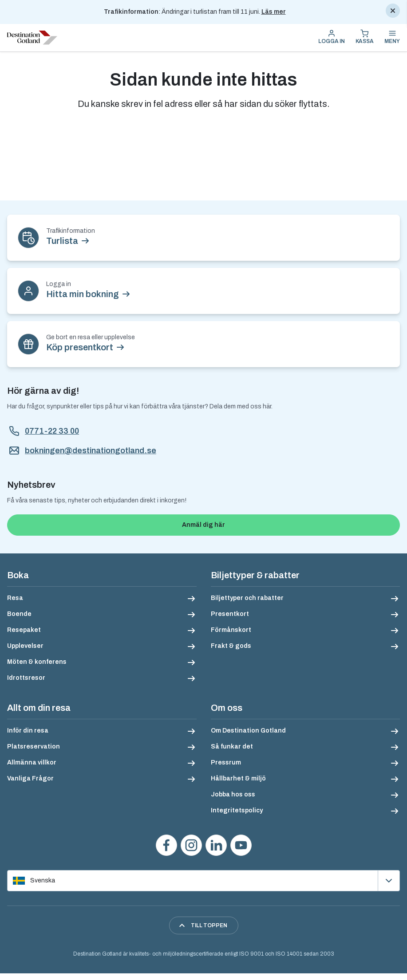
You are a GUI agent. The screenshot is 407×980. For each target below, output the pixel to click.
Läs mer (274, 12)
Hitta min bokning (83, 294)
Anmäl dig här (203, 525)
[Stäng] (393, 11)
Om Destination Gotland (248, 731)
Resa (15, 598)
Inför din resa (28, 731)
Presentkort (230, 614)
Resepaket (24, 630)
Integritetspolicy (237, 810)
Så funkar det (232, 747)
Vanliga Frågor (30, 778)
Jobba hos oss (233, 794)
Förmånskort (231, 630)
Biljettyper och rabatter (247, 598)
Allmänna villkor (32, 762)
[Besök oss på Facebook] (166, 845)
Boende (19, 614)
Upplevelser (25, 646)
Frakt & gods (231, 646)
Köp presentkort (80, 347)
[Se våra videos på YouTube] (241, 845)
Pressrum (226, 762)
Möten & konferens (37, 662)
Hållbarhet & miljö (238, 778)
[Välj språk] (203, 881)
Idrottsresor (26, 678)
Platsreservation (34, 747)
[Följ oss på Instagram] (191, 845)
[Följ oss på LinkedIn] (216, 845)
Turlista (62, 241)
